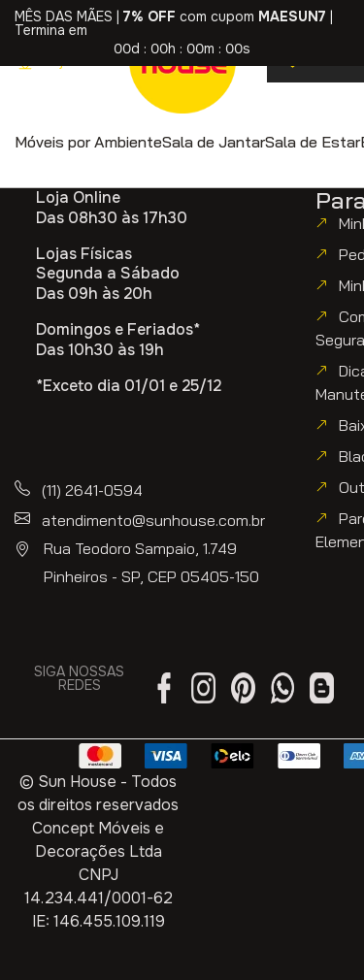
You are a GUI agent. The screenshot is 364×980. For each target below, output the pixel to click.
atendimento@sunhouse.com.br (153, 520)
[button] (88, 141)
